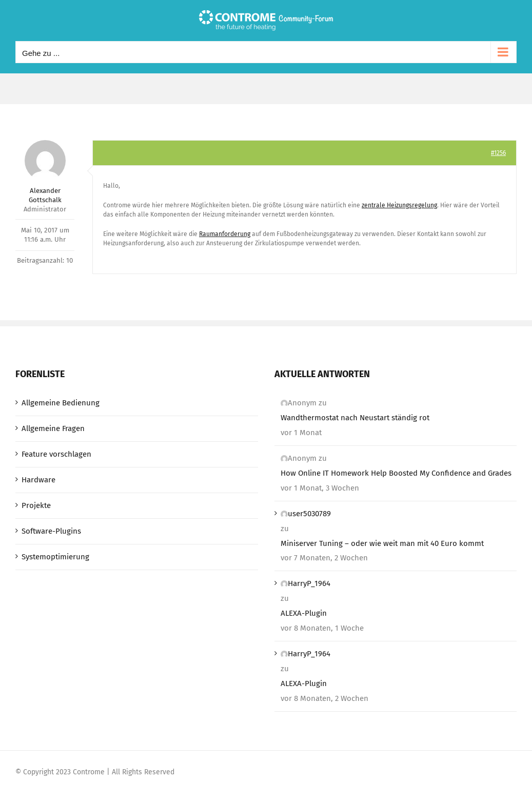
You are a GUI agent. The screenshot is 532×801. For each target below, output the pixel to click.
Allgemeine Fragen (53, 428)
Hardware (38, 480)
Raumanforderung (225, 234)
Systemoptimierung (55, 557)
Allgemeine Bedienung (61, 403)
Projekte (36, 505)
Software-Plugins (51, 531)
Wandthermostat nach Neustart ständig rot (355, 418)
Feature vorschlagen (56, 454)
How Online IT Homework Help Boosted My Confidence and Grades (396, 473)
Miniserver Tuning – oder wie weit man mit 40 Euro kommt (382, 543)
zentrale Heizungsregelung (399, 205)
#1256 (498, 153)
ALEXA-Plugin (304, 613)
